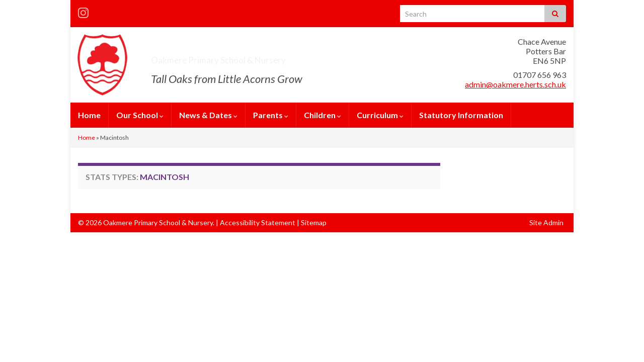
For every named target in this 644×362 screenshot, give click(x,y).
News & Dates (208, 115)
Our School (140, 115)
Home (89, 115)
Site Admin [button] (546, 222)
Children (323, 115)
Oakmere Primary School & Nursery (274, 57)
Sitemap (314, 222)
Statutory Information (461, 115)
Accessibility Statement (258, 222)
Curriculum (380, 115)
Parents (271, 115)
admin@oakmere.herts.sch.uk (515, 84)
